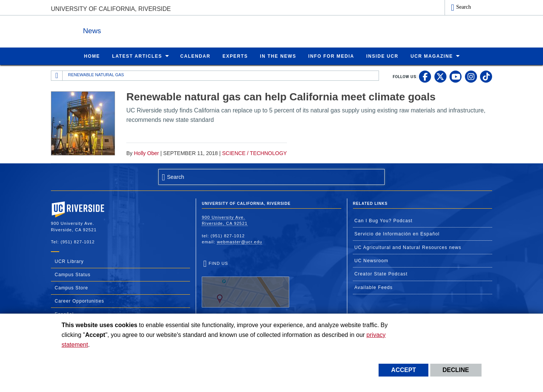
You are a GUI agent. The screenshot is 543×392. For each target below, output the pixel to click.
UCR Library (69, 261)
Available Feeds (374, 287)
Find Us (245, 284)
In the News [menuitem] (278, 56)
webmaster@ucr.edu (239, 241)
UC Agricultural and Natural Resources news (408, 247)
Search (464, 7)
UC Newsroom (371, 260)
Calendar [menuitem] (195, 56)
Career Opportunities (79, 301)
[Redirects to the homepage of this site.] (57, 75)
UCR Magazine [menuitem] (432, 56)
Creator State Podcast (381, 274)
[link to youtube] (456, 76)
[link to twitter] (440, 76)
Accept (403, 370)
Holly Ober (146, 153)
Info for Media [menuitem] (331, 56)
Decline (456, 370)
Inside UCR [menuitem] (382, 56)
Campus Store (71, 287)
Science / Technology (255, 153)
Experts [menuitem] (235, 56)
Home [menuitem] (92, 56)
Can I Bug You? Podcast (383, 220)
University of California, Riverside (111, 9)
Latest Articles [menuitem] (137, 56)
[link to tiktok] (486, 76)
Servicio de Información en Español (397, 234)
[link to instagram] (471, 76)
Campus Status (73, 274)
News (133, 30)
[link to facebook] (425, 76)
